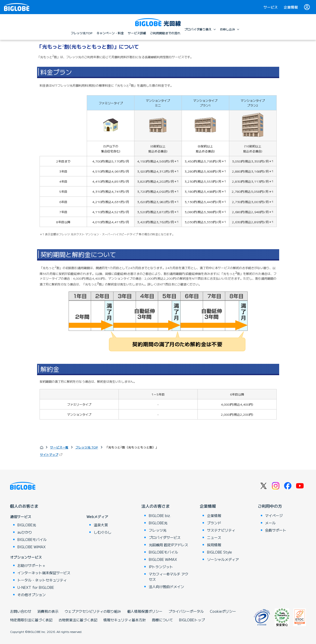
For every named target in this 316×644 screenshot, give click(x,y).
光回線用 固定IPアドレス (168, 545)
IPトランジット (161, 567)
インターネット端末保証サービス (44, 573)
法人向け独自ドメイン (166, 587)
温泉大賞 (101, 525)
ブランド (214, 523)
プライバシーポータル (186, 611)
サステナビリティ (221, 530)
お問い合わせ (21, 611)
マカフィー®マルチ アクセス (169, 577)
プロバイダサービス (165, 537)
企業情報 (291, 7)
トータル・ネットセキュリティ (42, 580)
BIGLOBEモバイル (32, 539)
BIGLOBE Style (220, 552)
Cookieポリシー (223, 611)
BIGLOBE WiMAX (32, 547)
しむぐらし (103, 532)
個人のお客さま (24, 506)
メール (270, 523)
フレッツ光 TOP (87, 447)
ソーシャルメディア (223, 559)
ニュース (214, 537)
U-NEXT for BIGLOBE (36, 587)
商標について (162, 620)
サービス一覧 (59, 447)
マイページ (274, 516)
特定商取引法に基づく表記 (31, 620)
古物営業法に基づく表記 (78, 620)
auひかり (25, 532)
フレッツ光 (158, 530)
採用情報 (214, 545)
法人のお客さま (156, 506)
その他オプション (32, 595)
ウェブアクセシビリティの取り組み (93, 611)
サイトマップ (49, 454)
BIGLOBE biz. (160, 516)
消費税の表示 (48, 611)
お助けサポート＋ (32, 565)
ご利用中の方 (270, 506)
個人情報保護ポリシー (145, 611)
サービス (271, 7)
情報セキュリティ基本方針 (125, 620)
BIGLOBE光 (27, 525)
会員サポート (276, 530)
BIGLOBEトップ (192, 620)
